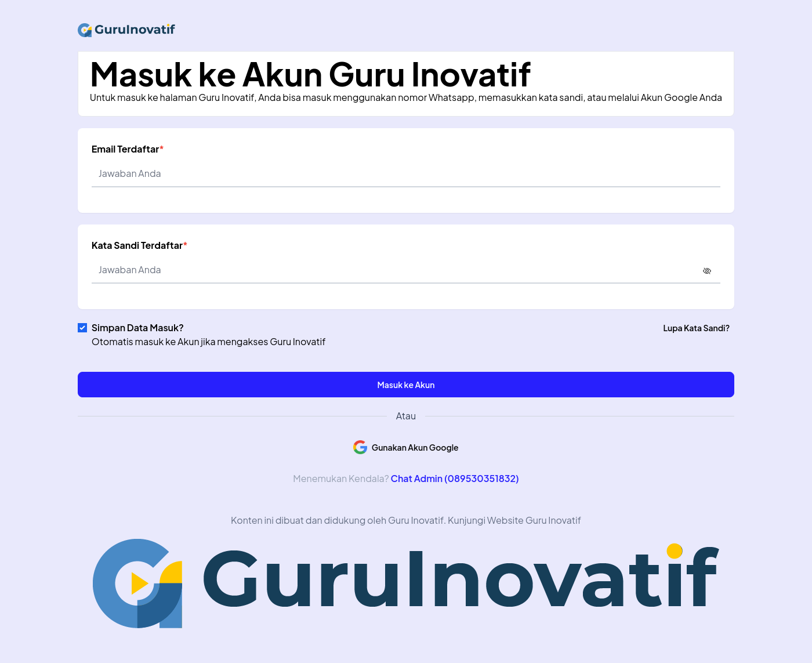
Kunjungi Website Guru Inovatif (514, 520)
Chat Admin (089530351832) (454, 478)
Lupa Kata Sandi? (696, 328)
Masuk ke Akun (406, 385)
